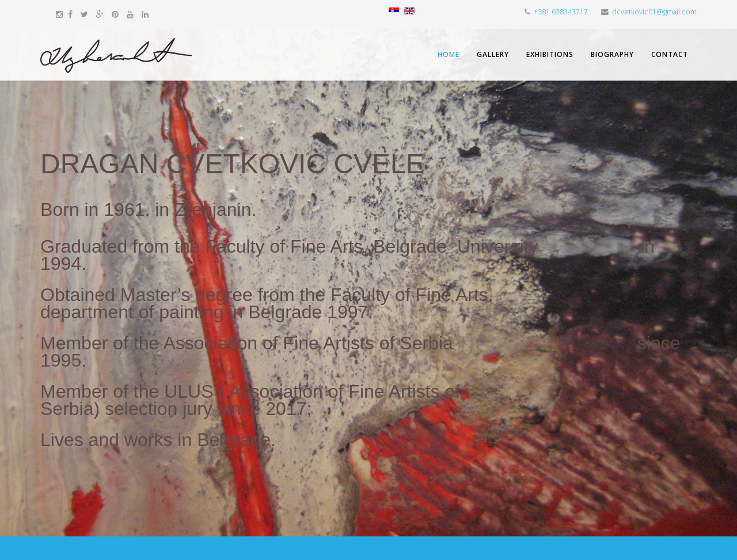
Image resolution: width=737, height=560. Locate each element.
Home (449, 54)
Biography (612, 54)
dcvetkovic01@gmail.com (654, 12)
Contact (670, 54)
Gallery (493, 54)
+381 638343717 (561, 12)
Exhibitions (550, 54)
